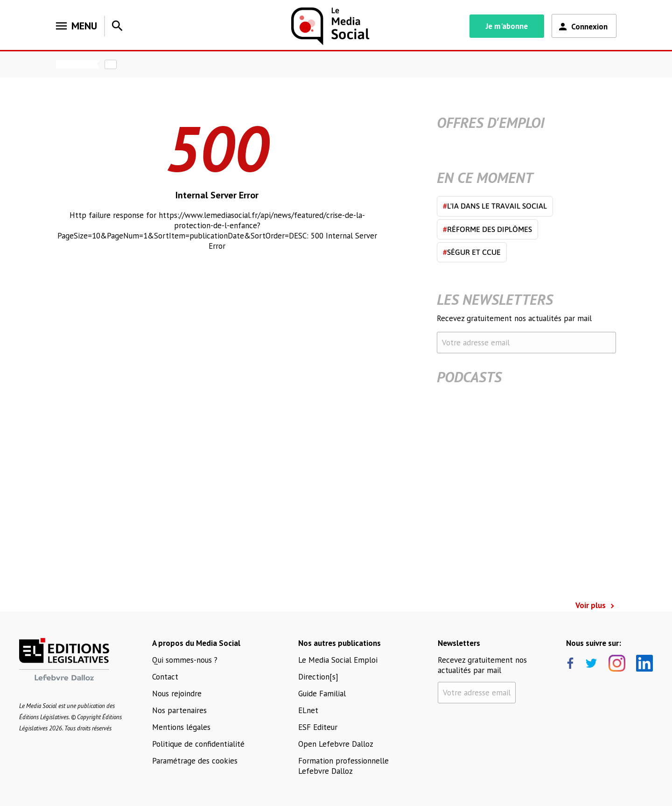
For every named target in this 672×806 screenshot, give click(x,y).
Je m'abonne (507, 26)
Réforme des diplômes (487, 229)
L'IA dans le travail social (495, 206)
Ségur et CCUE (472, 252)
